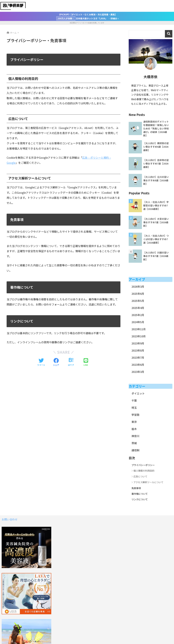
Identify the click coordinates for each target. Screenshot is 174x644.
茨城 (134, 443)
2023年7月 (138, 358)
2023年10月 (139, 336)
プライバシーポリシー (143, 465)
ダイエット (138, 393)
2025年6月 (138, 294)
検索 (169, 34)
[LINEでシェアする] (86, 362)
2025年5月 (138, 301)
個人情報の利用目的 (144, 471)
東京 (134, 422)
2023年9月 (138, 343)
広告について (140, 476)
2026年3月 (138, 287)
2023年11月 (139, 329)
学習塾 (135, 415)
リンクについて (140, 499)
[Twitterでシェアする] (41, 362)
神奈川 (135, 436)
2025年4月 (138, 308)
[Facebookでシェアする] (56, 362)
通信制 (135, 450)
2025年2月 (138, 315)
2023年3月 (138, 372)
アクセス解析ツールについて (148, 482)
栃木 (134, 429)
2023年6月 (138, 365)
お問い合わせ (10, 519)
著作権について (140, 494)
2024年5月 (138, 322)
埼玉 (134, 408)
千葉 (134, 401)
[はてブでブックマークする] (71, 362)
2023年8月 (138, 350)
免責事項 (136, 488)
